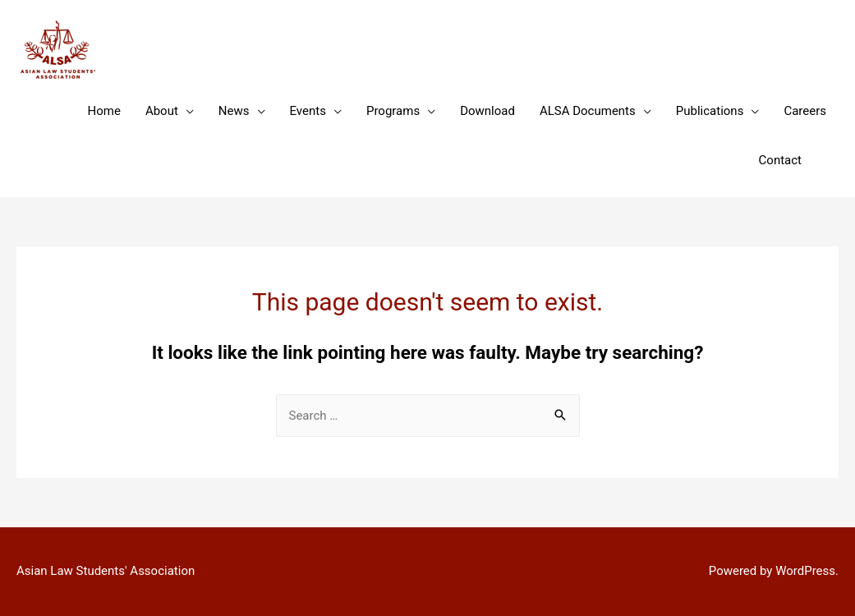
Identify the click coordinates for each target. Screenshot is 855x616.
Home (104, 111)
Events (308, 111)
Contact (780, 160)
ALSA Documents (588, 111)
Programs (393, 111)
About (162, 111)
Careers (805, 111)
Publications (710, 111)
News (234, 111)
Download (487, 111)
